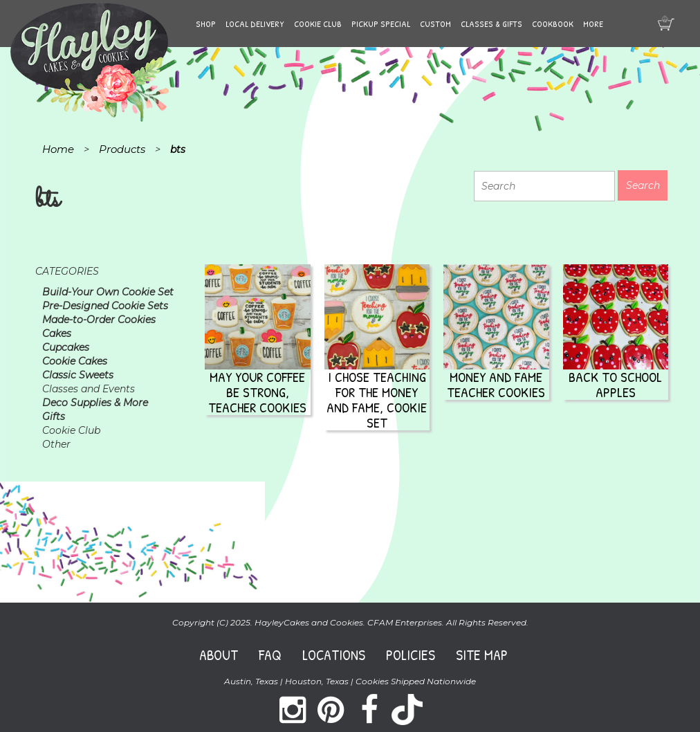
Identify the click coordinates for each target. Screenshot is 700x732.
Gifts (54, 417)
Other (56, 444)
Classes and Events (89, 389)
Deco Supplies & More (95, 403)
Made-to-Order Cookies (99, 320)
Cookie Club (318, 24)
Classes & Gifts (491, 24)
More (593, 24)
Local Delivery (255, 24)
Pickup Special (381, 24)
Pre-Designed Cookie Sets (105, 306)
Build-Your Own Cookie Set (108, 292)
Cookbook (553, 24)
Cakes (57, 333)
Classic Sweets (78, 375)
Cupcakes (66, 347)
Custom (435, 24)
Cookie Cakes (75, 361)
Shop (206, 24)
